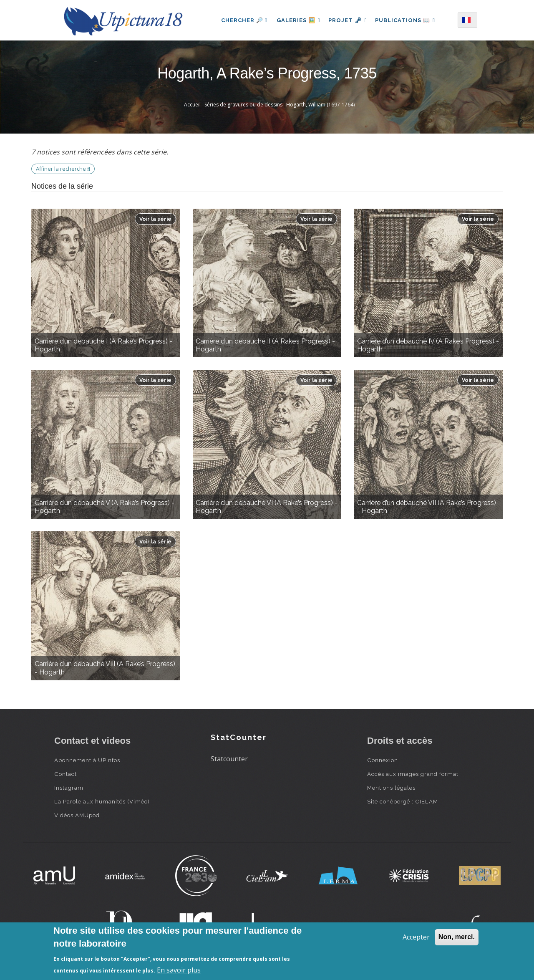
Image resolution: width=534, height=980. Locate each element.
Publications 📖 (407, 20)
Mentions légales (391, 788)
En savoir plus (179, 970)
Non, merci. (457, 937)
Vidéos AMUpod (77, 815)
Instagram (69, 788)
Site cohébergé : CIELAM (403, 801)
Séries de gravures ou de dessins (243, 105)
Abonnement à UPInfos (87, 760)
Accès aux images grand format (413, 774)
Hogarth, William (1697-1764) (320, 105)
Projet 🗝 (348, 20)
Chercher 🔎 (242, 20)
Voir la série (155, 219)
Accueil (192, 105)
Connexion (383, 760)
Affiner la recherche (63, 169)
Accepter (416, 937)
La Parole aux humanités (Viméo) (102, 801)
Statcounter (229, 759)
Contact (65, 774)
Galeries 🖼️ (296, 20)
